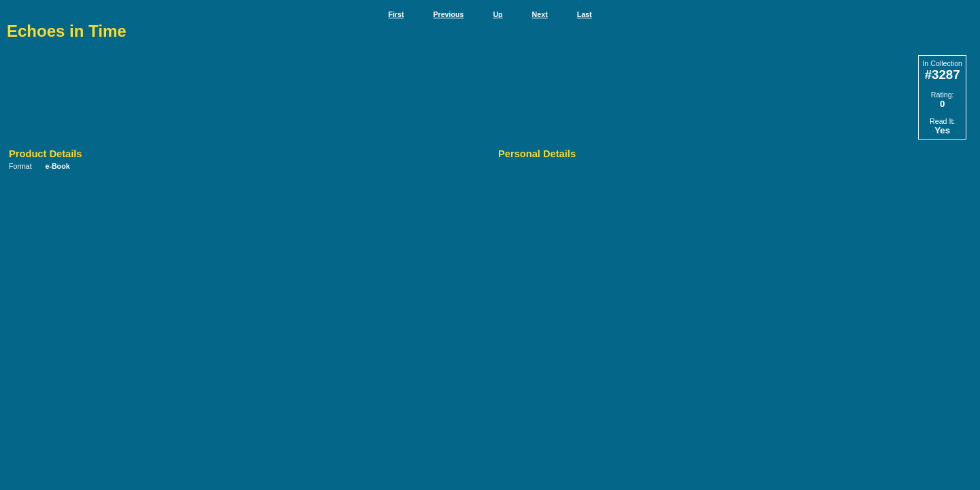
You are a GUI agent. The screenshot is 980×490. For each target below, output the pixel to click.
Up (497, 14)
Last (585, 14)
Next (540, 14)
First (396, 14)
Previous (448, 14)
